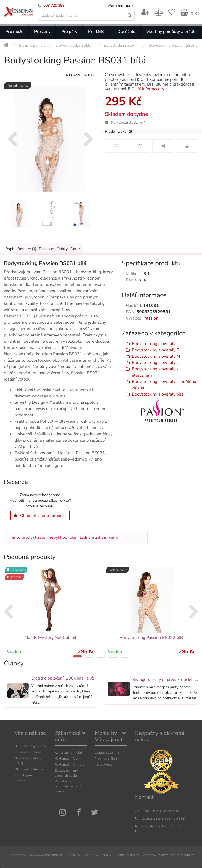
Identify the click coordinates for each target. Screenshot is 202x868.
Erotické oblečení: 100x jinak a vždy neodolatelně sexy (83, 678)
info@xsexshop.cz (166, 811)
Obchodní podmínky (29, 769)
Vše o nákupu (119, 6)
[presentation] (12, 140)
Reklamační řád (66, 758)
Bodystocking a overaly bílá (158, 394)
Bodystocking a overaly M (156, 356)
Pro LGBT (97, 32)
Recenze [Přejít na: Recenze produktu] (27, 249)
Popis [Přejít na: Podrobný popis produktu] (10, 249)
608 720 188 (54, 5)
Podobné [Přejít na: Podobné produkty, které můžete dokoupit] (46, 249)
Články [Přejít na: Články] (62, 249)
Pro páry (69, 32)
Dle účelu (126, 32)
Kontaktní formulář (68, 752)
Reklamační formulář (70, 764)
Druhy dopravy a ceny (30, 746)
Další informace (149, 89)
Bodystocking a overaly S (155, 350)
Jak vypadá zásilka (28, 752)
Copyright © (17, 855)
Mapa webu (104, 764)
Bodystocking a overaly (154, 344)
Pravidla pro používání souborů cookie (68, 786)
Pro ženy (42, 32)
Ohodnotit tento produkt (40, 516)
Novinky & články (107, 758)
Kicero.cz (187, 855)
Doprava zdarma (107, 752)
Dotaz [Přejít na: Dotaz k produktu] (75, 249)
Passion (151, 318)
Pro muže (14, 32)
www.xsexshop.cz (49, 855)
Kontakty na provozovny (23, 777)
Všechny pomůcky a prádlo (171, 32)
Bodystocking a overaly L (155, 363)
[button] (77, 656)
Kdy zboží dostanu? (125, 122)
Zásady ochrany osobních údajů (66, 773)
